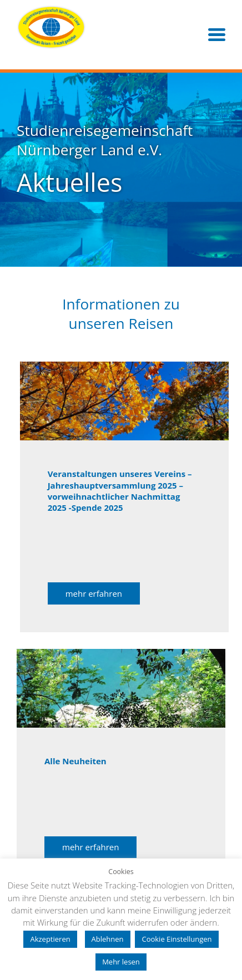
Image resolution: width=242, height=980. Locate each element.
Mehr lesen (121, 962)
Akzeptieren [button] (50, 939)
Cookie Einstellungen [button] (177, 939)
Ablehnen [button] (108, 939)
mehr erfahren (94, 593)
